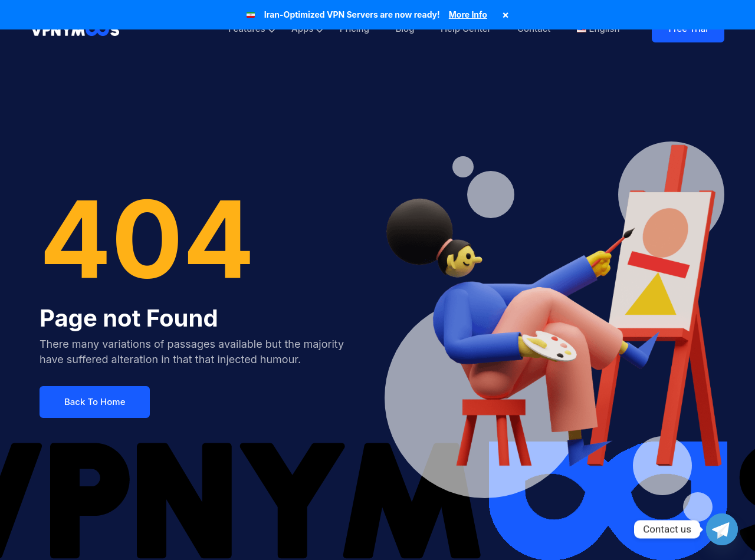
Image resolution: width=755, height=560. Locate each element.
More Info (468, 14)
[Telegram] (722, 529)
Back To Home (95, 402)
